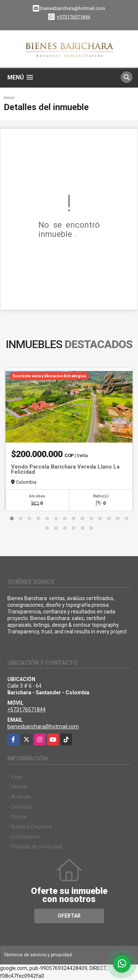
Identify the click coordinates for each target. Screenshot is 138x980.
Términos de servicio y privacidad (38, 955)
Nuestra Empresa (31, 827)
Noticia (19, 817)
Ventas (19, 787)
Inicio (9, 98)
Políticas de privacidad (37, 847)
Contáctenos (26, 837)
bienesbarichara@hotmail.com (43, 727)
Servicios (22, 807)
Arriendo (21, 797)
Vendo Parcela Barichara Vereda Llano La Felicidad (65, 469)
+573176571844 (73, 17)
